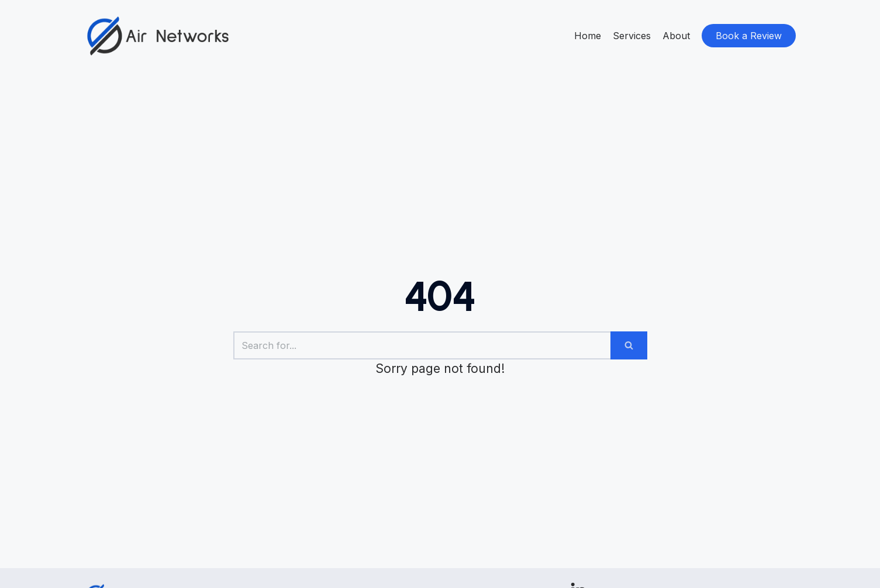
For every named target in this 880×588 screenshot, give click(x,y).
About (676, 36)
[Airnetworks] (158, 36)
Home (588, 36)
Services (632, 36)
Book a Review (749, 36)
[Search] (422, 345)
